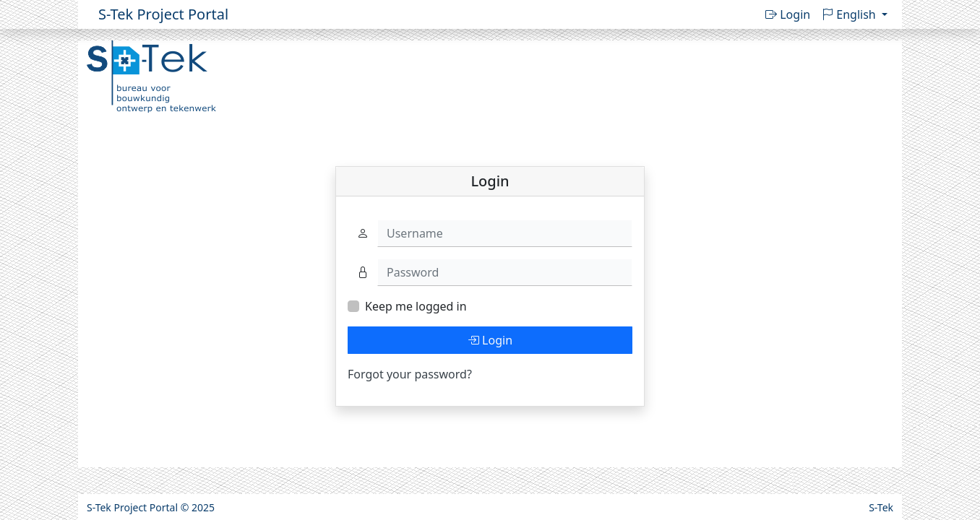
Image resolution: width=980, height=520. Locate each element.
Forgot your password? (410, 374)
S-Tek (881, 507)
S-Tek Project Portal (163, 14)
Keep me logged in (416, 306)
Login (788, 14)
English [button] (850, 14)
